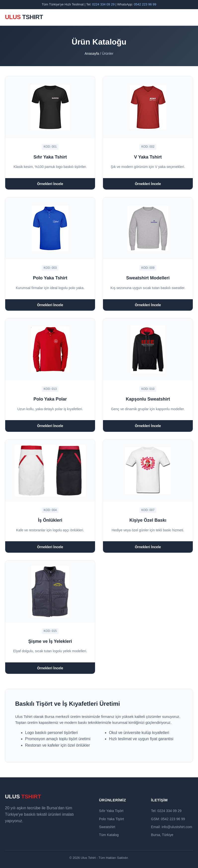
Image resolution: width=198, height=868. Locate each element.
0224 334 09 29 (103, 4)
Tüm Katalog (109, 835)
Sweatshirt (107, 827)
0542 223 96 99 (145, 4)
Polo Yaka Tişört (112, 819)
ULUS (24, 17)
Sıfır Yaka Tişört (111, 811)
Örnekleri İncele (50, 184)
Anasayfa (92, 54)
